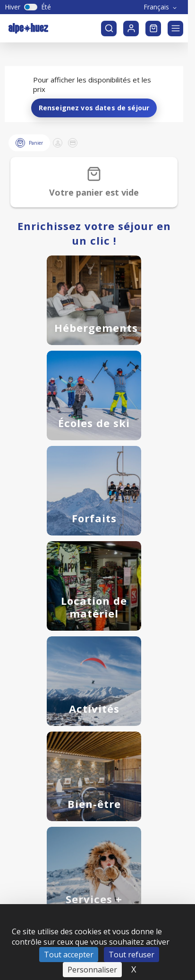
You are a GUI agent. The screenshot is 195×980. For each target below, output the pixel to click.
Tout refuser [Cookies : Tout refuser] (131, 936)
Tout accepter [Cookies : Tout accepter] (69, 936)
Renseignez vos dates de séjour (94, 89)
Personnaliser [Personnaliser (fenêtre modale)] (92, 951)
